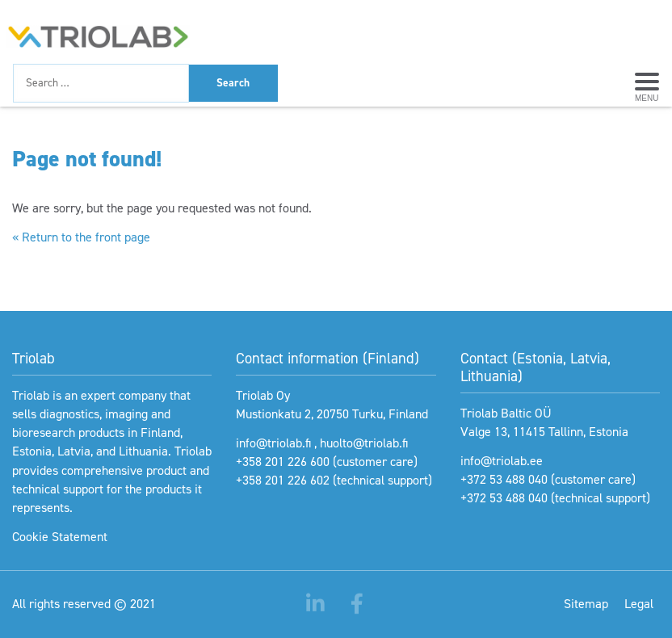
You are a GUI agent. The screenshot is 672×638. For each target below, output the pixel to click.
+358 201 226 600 (283, 462)
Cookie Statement (60, 537)
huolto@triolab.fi (364, 443)
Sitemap (586, 604)
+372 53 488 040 (504, 479)
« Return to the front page (81, 237)
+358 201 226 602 (283, 480)
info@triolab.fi (273, 443)
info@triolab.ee (502, 461)
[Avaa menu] (647, 84)
